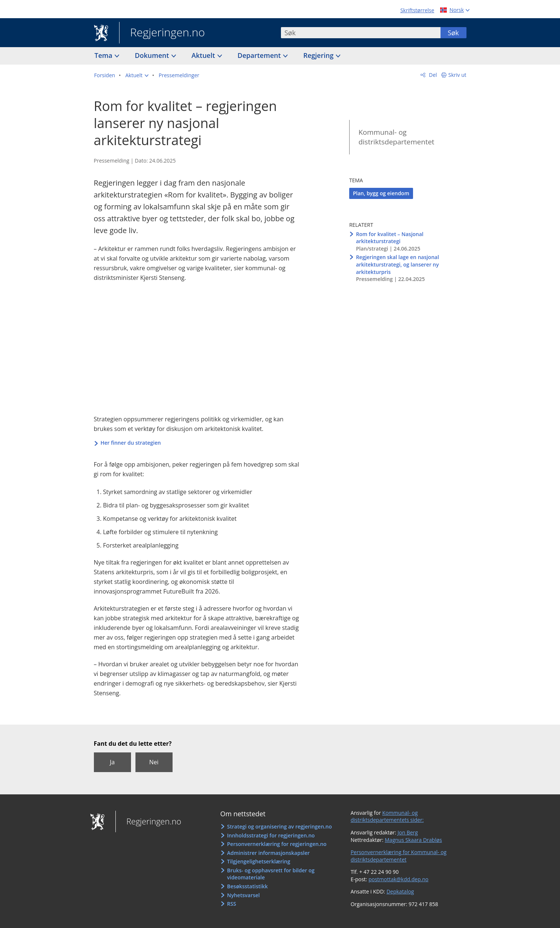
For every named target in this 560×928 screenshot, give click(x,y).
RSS (232, 904)
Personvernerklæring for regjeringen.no (277, 844)
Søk (453, 33)
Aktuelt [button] (204, 55)
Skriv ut (457, 75)
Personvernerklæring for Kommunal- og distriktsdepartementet (399, 856)
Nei (154, 762)
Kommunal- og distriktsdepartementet (396, 137)
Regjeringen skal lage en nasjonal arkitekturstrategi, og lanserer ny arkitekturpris (397, 264)
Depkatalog (400, 891)
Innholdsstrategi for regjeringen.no (271, 835)
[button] (137, 75)
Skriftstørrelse (417, 10)
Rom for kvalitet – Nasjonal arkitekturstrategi (390, 238)
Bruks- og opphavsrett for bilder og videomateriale (271, 874)
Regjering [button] (319, 55)
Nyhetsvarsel (243, 895)
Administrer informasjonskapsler (268, 853)
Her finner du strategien (131, 443)
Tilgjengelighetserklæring (259, 861)
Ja (112, 762)
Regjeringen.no (162, 33)
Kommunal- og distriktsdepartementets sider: (387, 816)
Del (432, 75)
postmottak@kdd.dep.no (399, 879)
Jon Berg (408, 832)
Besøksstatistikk (248, 886)
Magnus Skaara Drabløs (413, 840)
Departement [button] (260, 55)
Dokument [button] (153, 55)
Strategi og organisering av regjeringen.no (280, 826)
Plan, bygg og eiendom (381, 193)
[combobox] (361, 33)
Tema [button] (104, 55)
